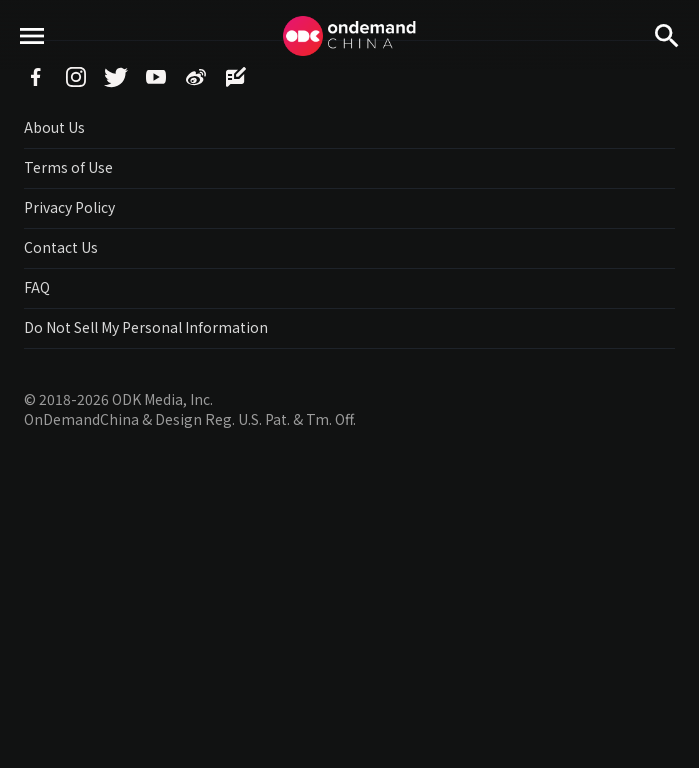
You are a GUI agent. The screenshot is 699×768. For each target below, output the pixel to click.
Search (667, 70)
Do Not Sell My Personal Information (146, 327)
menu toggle (32, 70)
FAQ (37, 287)
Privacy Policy (69, 207)
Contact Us (61, 247)
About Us (54, 127)
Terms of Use (68, 167)
